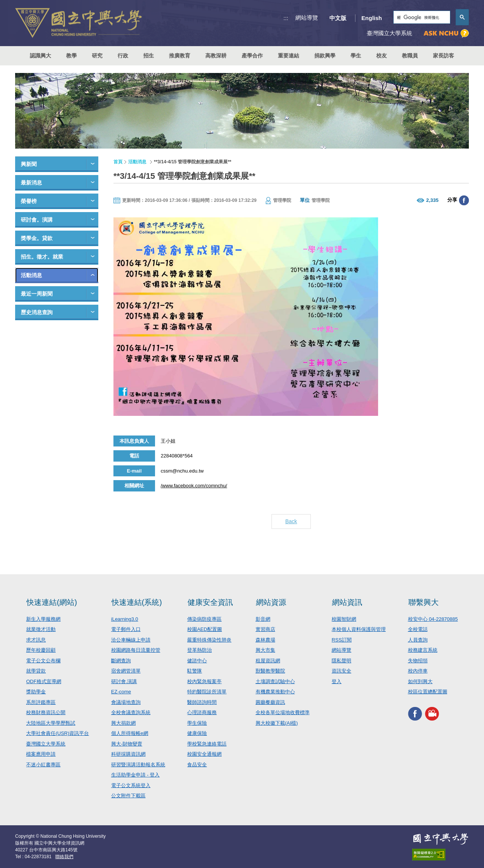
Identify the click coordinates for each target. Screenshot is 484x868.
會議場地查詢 (126, 702)
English (372, 18)
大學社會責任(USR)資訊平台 (57, 733)
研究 (97, 56)
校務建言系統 (423, 650)
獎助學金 (36, 692)
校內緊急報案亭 (204, 681)
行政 (123, 56)
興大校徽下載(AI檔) (277, 723)
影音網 (263, 619)
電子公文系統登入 (131, 785)
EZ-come (121, 692)
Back (291, 521)
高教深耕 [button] (216, 56)
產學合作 (252, 56)
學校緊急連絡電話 (207, 744)
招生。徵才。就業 (42, 257)
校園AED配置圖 (205, 629)
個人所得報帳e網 (130, 733)
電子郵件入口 (126, 629)
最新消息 (31, 183)
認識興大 (40, 56)
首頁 (118, 162)
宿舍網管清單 (126, 671)
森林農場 (265, 640)
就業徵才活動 (41, 629)
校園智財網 (344, 619)
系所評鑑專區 (41, 702)
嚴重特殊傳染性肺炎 (209, 640)
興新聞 (29, 164)
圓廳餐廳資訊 (270, 702)
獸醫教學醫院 (270, 671)
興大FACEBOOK (415, 714)
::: (286, 18)
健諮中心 (197, 661)
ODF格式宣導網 (43, 681)
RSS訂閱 (342, 640)
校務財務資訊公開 (46, 712)
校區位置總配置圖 (428, 692)
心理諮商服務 (202, 712)
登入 (337, 681)
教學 (71, 56)
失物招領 (418, 661)
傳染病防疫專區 (204, 619)
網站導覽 (307, 18)
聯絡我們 (64, 857)
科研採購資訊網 (128, 754)
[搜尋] (421, 18)
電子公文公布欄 (43, 661)
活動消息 (31, 275)
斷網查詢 (121, 661)
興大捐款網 (123, 723)
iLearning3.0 (125, 619)
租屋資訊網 (268, 661)
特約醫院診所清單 (207, 692)
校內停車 (418, 671)
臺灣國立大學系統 (46, 744)
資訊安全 (341, 671)
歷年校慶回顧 (41, 650)
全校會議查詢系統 (131, 712)
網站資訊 (347, 602)
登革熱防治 (199, 650)
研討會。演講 (37, 220)
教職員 (410, 56)
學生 (356, 56)
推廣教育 (180, 56)
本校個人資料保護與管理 (359, 629)
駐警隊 (195, 671)
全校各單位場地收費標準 (283, 712)
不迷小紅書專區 (43, 765)
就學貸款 (36, 671)
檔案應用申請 (41, 754)
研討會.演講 (124, 681)
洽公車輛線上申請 (131, 640)
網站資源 (271, 602)
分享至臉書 (464, 200)
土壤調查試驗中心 (275, 681)
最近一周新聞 (37, 294)
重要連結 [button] (289, 56)
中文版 (338, 18)
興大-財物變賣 (127, 744)
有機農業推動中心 (275, 692)
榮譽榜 (29, 201)
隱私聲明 (341, 661)
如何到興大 (420, 681)
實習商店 (265, 629)
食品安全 (197, 765)
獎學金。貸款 (37, 238)
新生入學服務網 (43, 619)
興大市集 (265, 650)
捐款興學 (325, 56)
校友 (382, 56)
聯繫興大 (423, 602)
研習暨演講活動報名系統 (138, 765)
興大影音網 (432, 714)
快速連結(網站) (52, 602)
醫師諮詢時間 (202, 702)
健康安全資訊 (210, 602)
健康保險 (197, 733)
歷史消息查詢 (37, 312)
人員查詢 (418, 640)
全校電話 (418, 629)
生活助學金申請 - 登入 (136, 775)
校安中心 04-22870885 (433, 619)
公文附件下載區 (128, 796)
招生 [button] (149, 56)
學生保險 (197, 723)
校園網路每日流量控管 (136, 650)
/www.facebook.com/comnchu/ (194, 486)
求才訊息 (36, 640)
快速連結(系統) (137, 602)
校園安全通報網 (204, 754)
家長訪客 (444, 56)
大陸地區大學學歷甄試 (51, 723)
